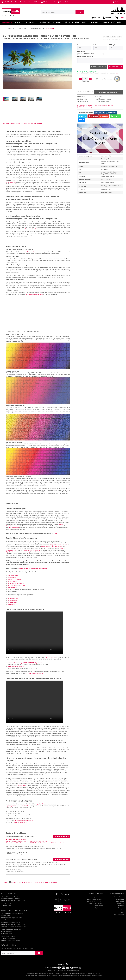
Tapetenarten (100, 910)
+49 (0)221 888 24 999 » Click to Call (15, 924)
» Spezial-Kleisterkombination (34, 673)
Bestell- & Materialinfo (18, 123)
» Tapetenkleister (50, 657)
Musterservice (120, 903)
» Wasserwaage (13, 600)
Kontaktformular (120, 901)
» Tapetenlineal (12, 602)
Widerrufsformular (119, 899)
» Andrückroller (13, 587)
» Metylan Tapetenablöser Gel (58, 545)
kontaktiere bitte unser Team (34, 294)
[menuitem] (62, 12)
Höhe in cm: (98, 45)
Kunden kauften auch (27, 882)
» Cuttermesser (13, 585)
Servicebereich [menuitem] (118, 2)
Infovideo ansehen (98, 66)
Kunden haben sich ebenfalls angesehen (45, 882)
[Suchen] (80, 12)
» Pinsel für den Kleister (15, 580)
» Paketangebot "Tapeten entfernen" (52, 546)
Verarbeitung (28, 123)
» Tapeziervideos (40, 804)
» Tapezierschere (13, 598)
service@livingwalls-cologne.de (24, 820)
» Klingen (22, 585)
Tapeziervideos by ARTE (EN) (95, 901)
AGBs (122, 912)
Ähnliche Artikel (16, 882)
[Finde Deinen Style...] (62, 12)
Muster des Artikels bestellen (109, 92)
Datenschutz (121, 906)
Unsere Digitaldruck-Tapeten (95, 903)
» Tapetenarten (25, 806)
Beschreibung (7, 123)
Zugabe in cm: (116, 45)
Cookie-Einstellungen (118, 914)
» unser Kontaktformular (20, 822)
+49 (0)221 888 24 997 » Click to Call (15, 900)
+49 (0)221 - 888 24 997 (10, 2)
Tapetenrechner (99, 908)
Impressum (121, 908)
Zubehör (7, 882)
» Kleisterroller (12, 578)
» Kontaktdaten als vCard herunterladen (11, 897)
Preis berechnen (115, 66)
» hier (117, 73)
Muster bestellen (37, 123)
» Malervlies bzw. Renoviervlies (32, 550)
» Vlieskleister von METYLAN (16, 666)
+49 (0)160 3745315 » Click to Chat (16, 926)
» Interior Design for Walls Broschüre (11, 940)
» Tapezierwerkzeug (24, 552)
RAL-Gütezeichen (14, 528)
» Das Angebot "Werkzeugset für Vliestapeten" (34, 568)
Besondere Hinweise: (86, 57)
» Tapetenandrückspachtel (16, 583)
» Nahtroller (12, 604)
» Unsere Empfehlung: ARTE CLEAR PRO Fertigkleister (25, 663)
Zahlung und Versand (119, 897)
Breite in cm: (82, 45)
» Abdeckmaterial (13, 576)
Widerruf (122, 910)
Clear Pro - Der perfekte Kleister (94, 897)
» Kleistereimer (12, 582)
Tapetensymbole (99, 906)
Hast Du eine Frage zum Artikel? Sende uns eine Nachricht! (95, 105)
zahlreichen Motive (32, 252)
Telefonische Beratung (85, 107)
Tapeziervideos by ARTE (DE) (95, 899)
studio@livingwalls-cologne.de (12, 923)
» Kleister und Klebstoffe (31, 229)
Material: (82, 52)
